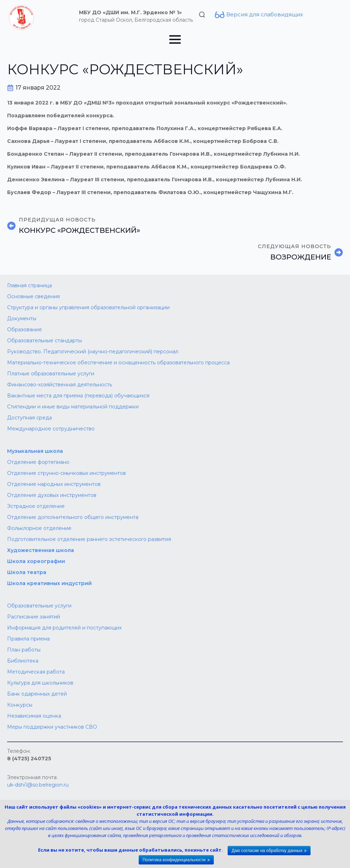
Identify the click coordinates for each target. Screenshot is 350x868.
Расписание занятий (34, 617)
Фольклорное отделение (39, 528)
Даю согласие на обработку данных (267, 851)
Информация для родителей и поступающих (64, 628)
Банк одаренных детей (37, 694)
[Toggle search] (202, 15)
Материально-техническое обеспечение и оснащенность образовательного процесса (118, 363)
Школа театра (27, 572)
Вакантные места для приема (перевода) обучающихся (78, 396)
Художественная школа (41, 550)
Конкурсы (20, 705)
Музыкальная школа (35, 451)
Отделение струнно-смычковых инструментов (67, 473)
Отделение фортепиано (38, 462)
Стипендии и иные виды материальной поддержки (73, 407)
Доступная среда (30, 418)
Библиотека (23, 661)
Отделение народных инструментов (54, 484)
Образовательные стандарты (44, 341)
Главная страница (30, 285)
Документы (22, 318)
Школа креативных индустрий (49, 583)
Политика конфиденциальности (174, 860)
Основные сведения (33, 296)
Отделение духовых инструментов (52, 495)
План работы (24, 650)
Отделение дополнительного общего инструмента (73, 517)
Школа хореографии (36, 561)
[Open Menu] (175, 39)
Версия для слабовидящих (265, 14)
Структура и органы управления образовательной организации (88, 307)
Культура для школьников (40, 683)
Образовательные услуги (39, 606)
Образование (25, 329)
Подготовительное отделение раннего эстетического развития (89, 539)
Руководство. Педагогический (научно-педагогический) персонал (93, 352)
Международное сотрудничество (51, 429)
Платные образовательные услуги (51, 374)
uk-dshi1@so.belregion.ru (38, 785)
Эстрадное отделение (36, 506)
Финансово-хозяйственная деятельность (60, 385)
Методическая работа (36, 672)
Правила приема (28, 639)
